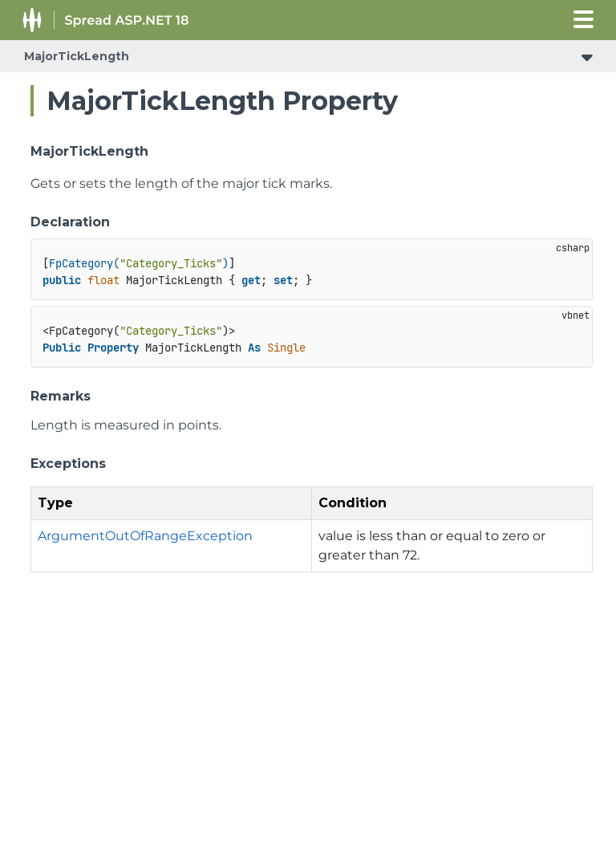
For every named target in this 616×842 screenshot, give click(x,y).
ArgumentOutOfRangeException (145, 536)
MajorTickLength (77, 56)
